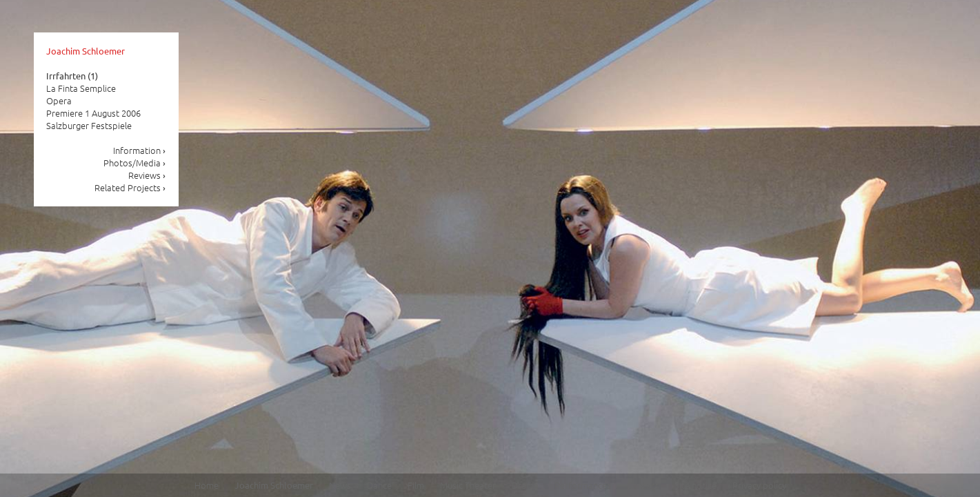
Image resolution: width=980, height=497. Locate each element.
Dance (379, 485)
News (340, 485)
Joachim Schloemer (86, 51)
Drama (525, 485)
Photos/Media (135, 163)
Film (416, 485)
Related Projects (130, 187)
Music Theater (468, 485)
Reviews (147, 175)
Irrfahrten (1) (72, 76)
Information (140, 150)
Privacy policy (759, 485)
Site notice (696, 485)
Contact (643, 485)
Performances (583, 485)
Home (207, 485)
